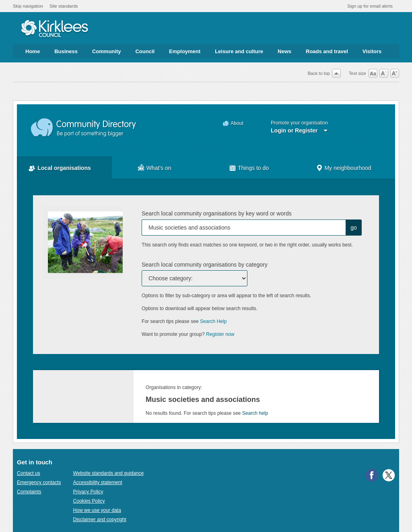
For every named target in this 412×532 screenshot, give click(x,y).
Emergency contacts (39, 482)
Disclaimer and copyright (99, 520)
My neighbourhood (348, 168)
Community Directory (84, 128)
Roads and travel (327, 51)
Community (107, 51)
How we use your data (97, 510)
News (284, 51)
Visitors (372, 51)
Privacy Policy (88, 492)
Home (33, 51)
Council (145, 51)
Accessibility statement (97, 482)
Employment (185, 51)
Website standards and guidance (108, 473)
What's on (159, 168)
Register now (220, 334)
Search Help (213, 321)
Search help (255, 413)
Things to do (253, 168)
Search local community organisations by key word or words (217, 213)
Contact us (29, 473)
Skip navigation (28, 6)
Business (66, 51)
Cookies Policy (89, 501)
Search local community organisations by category (205, 265)
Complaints (29, 492)
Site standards (64, 6)
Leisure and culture (239, 51)
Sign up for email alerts (370, 6)
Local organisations (64, 168)
